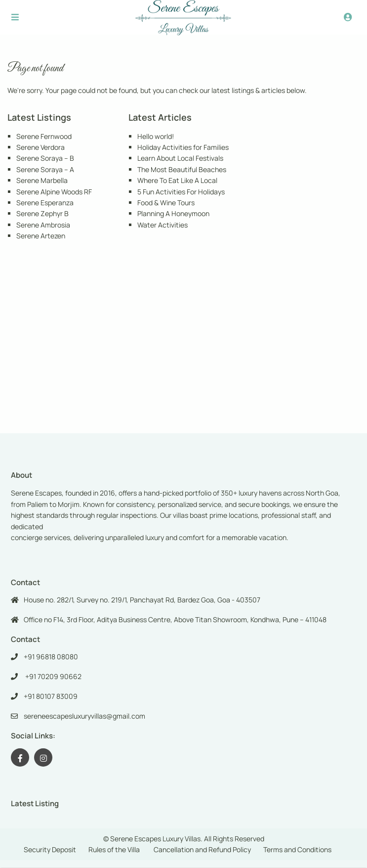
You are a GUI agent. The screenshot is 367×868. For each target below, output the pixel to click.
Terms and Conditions (297, 849)
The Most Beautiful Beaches (182, 169)
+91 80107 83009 (51, 696)
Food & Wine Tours (166, 203)
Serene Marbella (42, 180)
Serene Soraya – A (45, 169)
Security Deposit (50, 849)
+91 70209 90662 (53, 676)
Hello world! (156, 136)
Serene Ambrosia (43, 225)
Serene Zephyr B (42, 213)
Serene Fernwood (44, 136)
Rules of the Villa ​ (115, 849)
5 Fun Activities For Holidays (181, 192)
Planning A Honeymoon (173, 213)
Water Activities (163, 225)
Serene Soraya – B (45, 158)
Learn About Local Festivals (180, 158)
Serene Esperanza (45, 203)
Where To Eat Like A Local (177, 180)
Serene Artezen (41, 236)
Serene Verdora (41, 147)
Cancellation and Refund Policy (202, 849)
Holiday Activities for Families (183, 147)
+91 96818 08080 (51, 657)
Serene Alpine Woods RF (54, 192)
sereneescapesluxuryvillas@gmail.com (84, 716)
